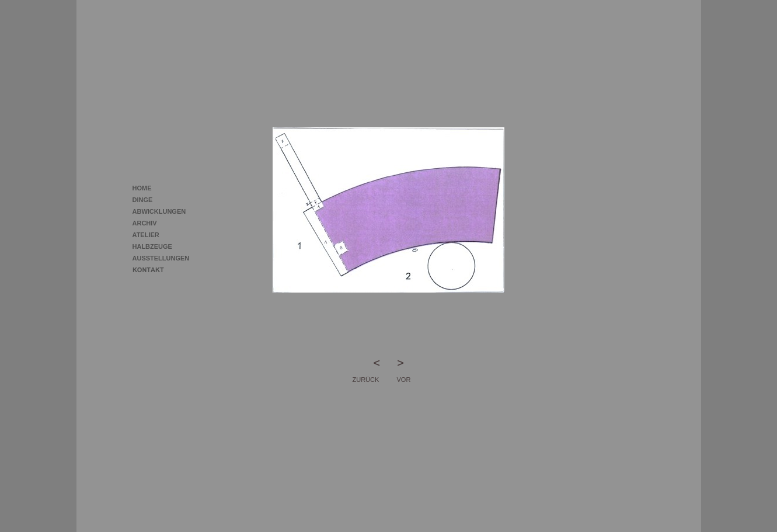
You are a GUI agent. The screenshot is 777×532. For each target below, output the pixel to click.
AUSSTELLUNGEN (161, 258)
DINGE (143, 200)
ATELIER (146, 235)
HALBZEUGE (152, 246)
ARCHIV (145, 223)
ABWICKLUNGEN (159, 211)
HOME (142, 188)
